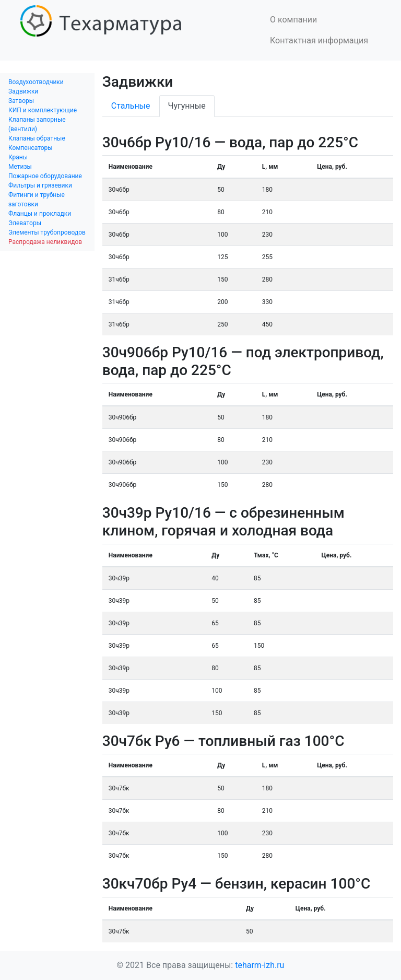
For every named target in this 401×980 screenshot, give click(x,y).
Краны (18, 157)
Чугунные (187, 106)
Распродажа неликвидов (45, 242)
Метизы (20, 167)
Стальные (131, 106)
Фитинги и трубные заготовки (37, 200)
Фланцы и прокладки (40, 214)
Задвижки (23, 91)
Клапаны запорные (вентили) (37, 124)
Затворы (21, 101)
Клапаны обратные (37, 138)
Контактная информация (319, 40)
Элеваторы (25, 223)
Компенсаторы (31, 148)
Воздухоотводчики (36, 82)
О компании (293, 20)
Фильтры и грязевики (40, 185)
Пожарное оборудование (45, 176)
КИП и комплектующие (43, 110)
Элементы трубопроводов (47, 232)
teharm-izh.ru (260, 965)
